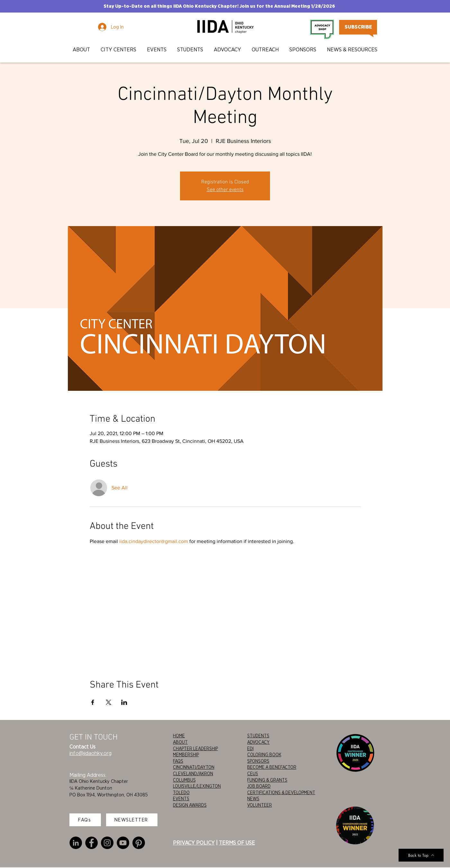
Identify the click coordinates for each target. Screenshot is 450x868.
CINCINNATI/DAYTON (194, 767)
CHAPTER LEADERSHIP (195, 749)
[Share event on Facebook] (93, 702)
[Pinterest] (139, 843)
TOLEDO (181, 793)
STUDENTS (258, 736)
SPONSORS (258, 761)
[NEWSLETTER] (132, 820)
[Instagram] (107, 843)
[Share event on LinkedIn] (124, 702)
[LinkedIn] (76, 843)
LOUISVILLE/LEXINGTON (197, 786)
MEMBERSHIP (186, 755)
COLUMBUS (184, 780)
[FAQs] (85, 820)
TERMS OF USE (237, 843)
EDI (250, 749)
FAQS (178, 761)
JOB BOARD (259, 786)
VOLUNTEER (260, 805)
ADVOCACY (258, 742)
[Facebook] (91, 843)
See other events (225, 190)
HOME (179, 736)
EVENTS (181, 799)
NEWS (253, 799)
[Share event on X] (108, 702)
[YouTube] (123, 843)
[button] (82, 50)
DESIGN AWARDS (190, 805)
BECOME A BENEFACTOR (272, 767)
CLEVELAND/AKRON (193, 774)
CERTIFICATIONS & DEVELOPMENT (281, 793)
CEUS (253, 774)
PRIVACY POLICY (194, 843)
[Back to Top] (421, 855)
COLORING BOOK (264, 755)
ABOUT (180, 742)
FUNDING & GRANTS (267, 780)
